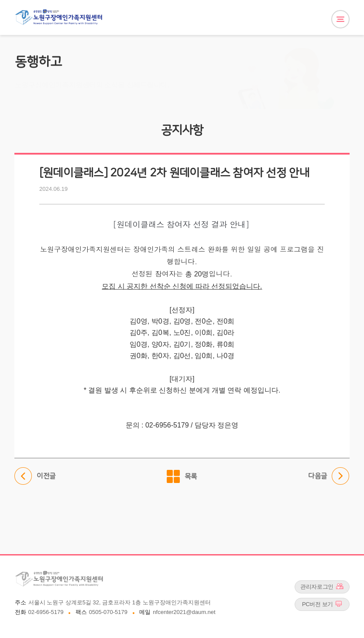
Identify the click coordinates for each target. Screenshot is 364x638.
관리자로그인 (322, 586)
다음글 (329, 476)
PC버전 (322, 604)
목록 (191, 476)
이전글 (35, 476)
